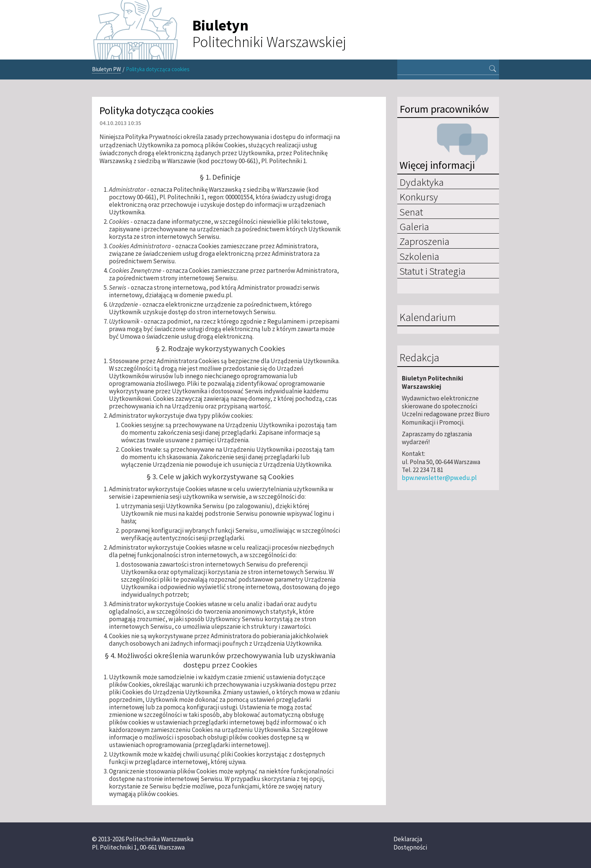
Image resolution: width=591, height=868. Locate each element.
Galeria (414, 226)
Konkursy (419, 197)
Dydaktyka (422, 182)
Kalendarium (428, 318)
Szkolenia (419, 256)
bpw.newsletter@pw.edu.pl (439, 478)
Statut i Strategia (433, 271)
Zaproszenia (424, 241)
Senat (411, 212)
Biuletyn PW (106, 69)
